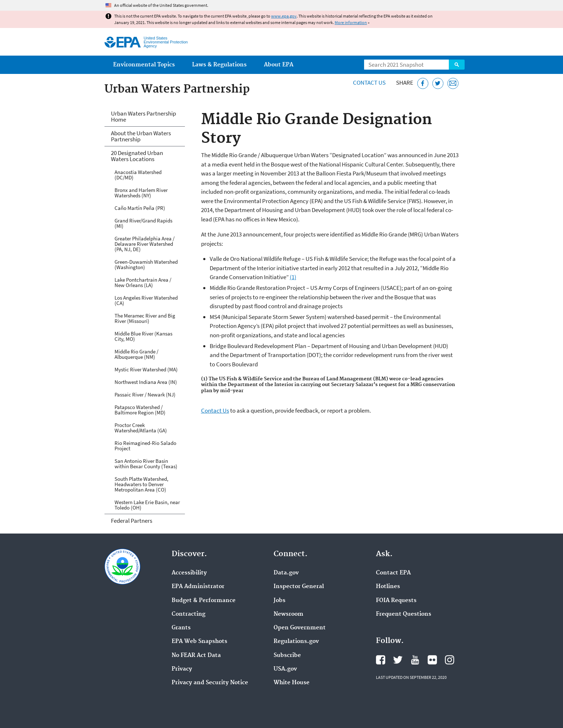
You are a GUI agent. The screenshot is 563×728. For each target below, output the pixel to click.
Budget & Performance (204, 601)
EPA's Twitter (398, 660)
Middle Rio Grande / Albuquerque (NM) (136, 354)
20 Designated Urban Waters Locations (137, 156)
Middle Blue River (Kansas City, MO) (143, 336)
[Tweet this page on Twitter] (438, 83)
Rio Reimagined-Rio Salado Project (145, 446)
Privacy (182, 669)
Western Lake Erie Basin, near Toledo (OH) (147, 505)
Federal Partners (132, 521)
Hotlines (388, 587)
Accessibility (189, 573)
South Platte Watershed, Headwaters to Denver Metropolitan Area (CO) (141, 484)
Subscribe (287, 656)
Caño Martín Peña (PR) (140, 208)
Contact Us (369, 83)
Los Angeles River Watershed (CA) (146, 300)
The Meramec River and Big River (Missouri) (145, 318)
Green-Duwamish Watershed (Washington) (146, 264)
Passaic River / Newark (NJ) (145, 394)
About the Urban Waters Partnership (141, 136)
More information (351, 22)
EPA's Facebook (381, 660)
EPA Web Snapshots (199, 642)
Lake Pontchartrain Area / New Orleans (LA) (143, 282)
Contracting (189, 614)
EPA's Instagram (450, 660)
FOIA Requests (396, 601)
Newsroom (289, 614)
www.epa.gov (284, 16)
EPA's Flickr (432, 660)
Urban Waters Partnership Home (143, 116)
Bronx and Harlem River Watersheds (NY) (141, 193)
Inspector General (299, 587)
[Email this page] (453, 83)
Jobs (280, 601)
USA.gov (285, 669)
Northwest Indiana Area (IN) (146, 382)
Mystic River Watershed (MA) (146, 369)
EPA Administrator (198, 587)
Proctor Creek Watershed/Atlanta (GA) (141, 428)
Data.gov (286, 573)
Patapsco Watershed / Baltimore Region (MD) (140, 410)
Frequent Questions (404, 614)
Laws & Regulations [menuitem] (219, 65)
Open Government (300, 628)
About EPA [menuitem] (279, 65)
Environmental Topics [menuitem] (144, 65)
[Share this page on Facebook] (423, 83)
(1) (293, 277)
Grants (181, 628)
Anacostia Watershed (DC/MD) (138, 175)
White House (292, 683)
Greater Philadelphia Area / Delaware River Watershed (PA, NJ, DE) (145, 244)
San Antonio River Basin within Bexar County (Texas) (146, 464)
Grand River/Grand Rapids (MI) (143, 223)
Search (457, 65)
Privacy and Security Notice (210, 683)
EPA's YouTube (415, 660)
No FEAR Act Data (196, 656)
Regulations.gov (296, 642)
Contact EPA (393, 573)
